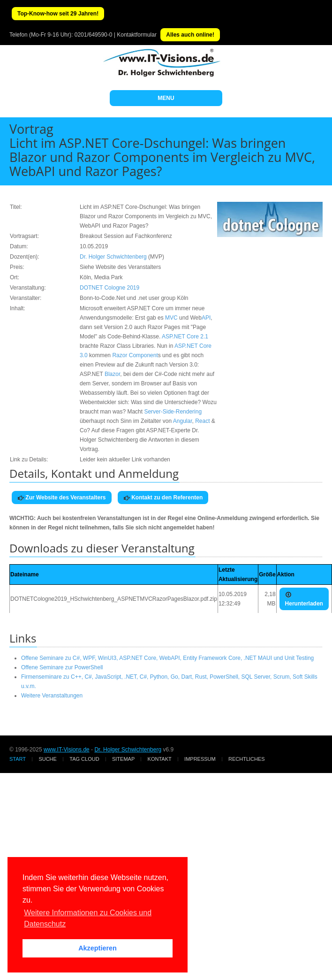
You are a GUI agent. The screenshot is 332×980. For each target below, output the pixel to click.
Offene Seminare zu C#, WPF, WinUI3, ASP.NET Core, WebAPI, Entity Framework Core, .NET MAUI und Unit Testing (167, 658)
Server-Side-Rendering (173, 412)
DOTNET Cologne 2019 (109, 288)
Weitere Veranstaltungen (52, 696)
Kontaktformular (137, 35)
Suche (48, 759)
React (202, 421)
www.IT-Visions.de (67, 750)
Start (18, 759)
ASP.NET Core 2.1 (185, 337)
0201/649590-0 (94, 35)
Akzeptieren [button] (98, 948)
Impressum (200, 759)
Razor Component (135, 355)
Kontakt (160, 759)
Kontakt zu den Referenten (163, 498)
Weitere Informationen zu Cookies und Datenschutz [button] (88, 918)
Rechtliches (247, 759)
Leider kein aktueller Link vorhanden (125, 459)
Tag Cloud (84, 759)
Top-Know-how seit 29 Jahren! (58, 14)
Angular (183, 421)
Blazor (112, 374)
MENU (166, 98)
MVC (171, 318)
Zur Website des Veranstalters (62, 498)
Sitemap (123, 759)
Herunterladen (304, 599)
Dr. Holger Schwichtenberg (113, 257)
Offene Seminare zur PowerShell (62, 667)
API (206, 318)
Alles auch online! (190, 35)
